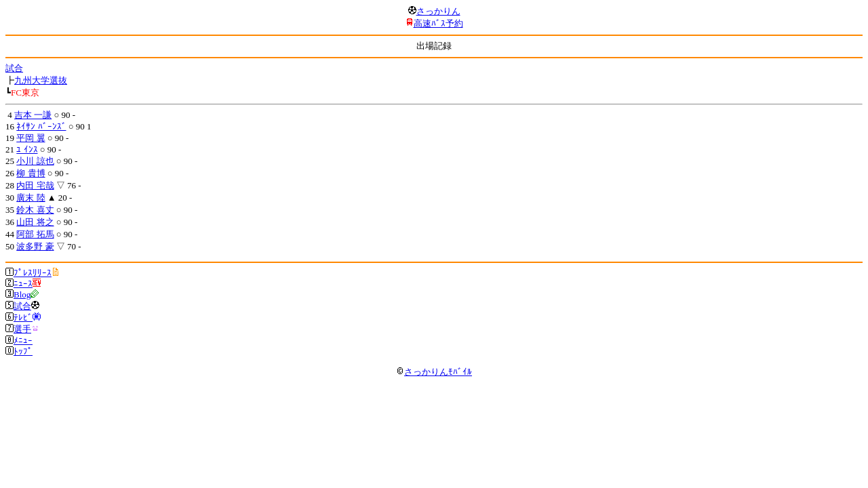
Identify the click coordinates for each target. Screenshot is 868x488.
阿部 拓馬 (35, 234)
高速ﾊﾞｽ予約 (438, 23)
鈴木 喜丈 (35, 210)
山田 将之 (35, 222)
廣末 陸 (31, 198)
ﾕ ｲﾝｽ (27, 149)
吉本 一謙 (33, 115)
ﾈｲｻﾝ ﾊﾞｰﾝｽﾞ (41, 126)
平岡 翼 (31, 138)
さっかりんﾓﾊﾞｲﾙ (434, 372)
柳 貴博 (31, 173)
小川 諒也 (35, 161)
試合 (14, 68)
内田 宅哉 (35, 185)
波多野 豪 (35, 246)
